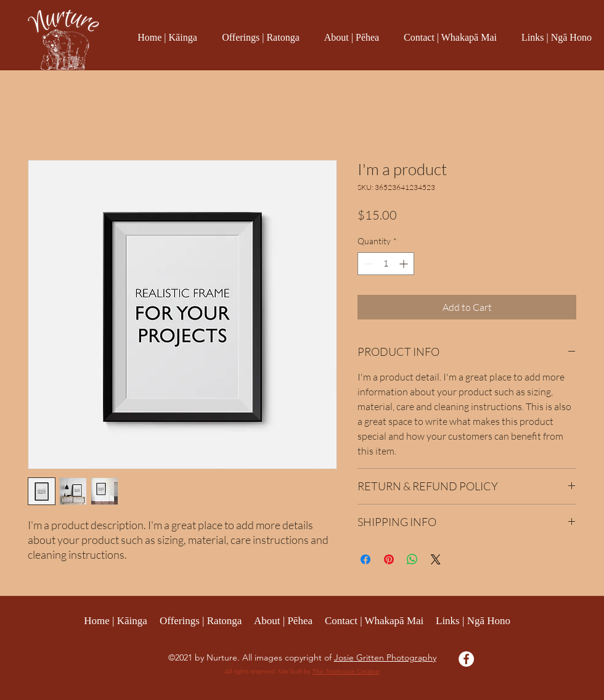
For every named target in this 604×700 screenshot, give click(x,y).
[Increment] (405, 264)
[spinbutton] (386, 264)
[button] (261, 38)
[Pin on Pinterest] (389, 559)
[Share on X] (436, 559)
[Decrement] (367, 264)
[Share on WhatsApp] (412, 559)
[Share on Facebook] (365, 559)
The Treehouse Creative (346, 671)
